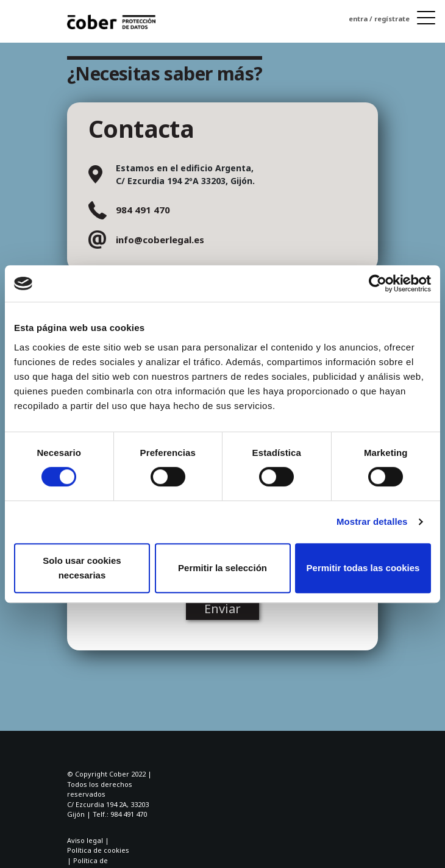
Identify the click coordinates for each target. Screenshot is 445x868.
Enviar (222, 609)
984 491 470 (143, 210)
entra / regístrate (379, 19)
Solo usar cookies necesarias (82, 568)
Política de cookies (98, 850)
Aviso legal (85, 840)
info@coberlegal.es (160, 240)
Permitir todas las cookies (363, 568)
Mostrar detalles (372, 521)
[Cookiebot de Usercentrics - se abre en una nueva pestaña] (378, 283)
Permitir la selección (222, 568)
